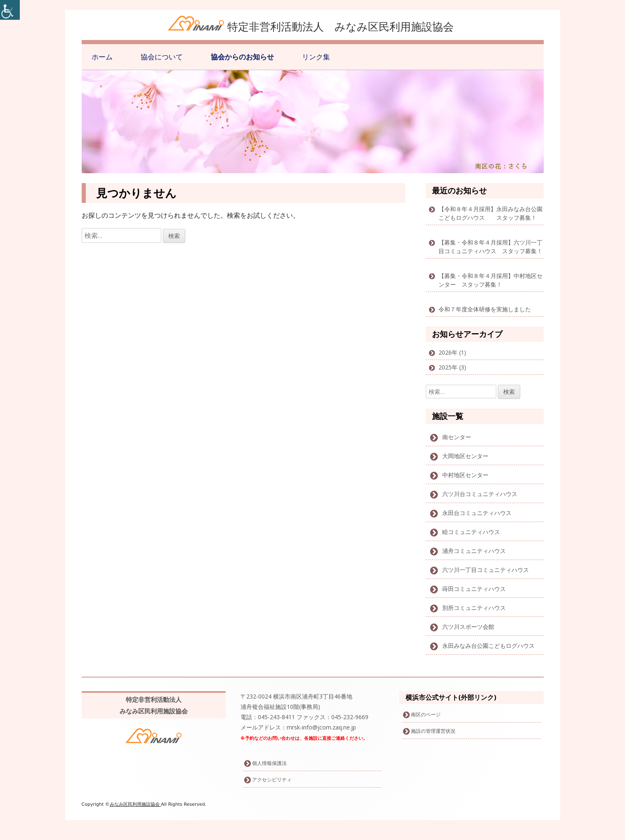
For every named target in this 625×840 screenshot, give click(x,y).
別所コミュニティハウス (474, 608)
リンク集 (316, 57)
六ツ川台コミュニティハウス (480, 494)
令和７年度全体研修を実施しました (485, 309)
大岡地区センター (465, 456)
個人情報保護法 (269, 763)
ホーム (102, 57)
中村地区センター (465, 475)
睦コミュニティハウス (471, 532)
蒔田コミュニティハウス (474, 589)
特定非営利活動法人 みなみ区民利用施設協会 (341, 26)
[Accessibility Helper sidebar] (10, 10)
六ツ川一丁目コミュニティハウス (486, 570)
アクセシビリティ (272, 780)
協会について (162, 57)
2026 (445, 352)
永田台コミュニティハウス (477, 513)
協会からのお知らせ (242, 57)
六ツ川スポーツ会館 (468, 627)
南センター (457, 437)
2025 (445, 367)
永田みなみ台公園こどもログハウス (488, 646)
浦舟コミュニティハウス (474, 551)
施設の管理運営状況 (433, 731)
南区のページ (426, 714)
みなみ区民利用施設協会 (136, 804)
